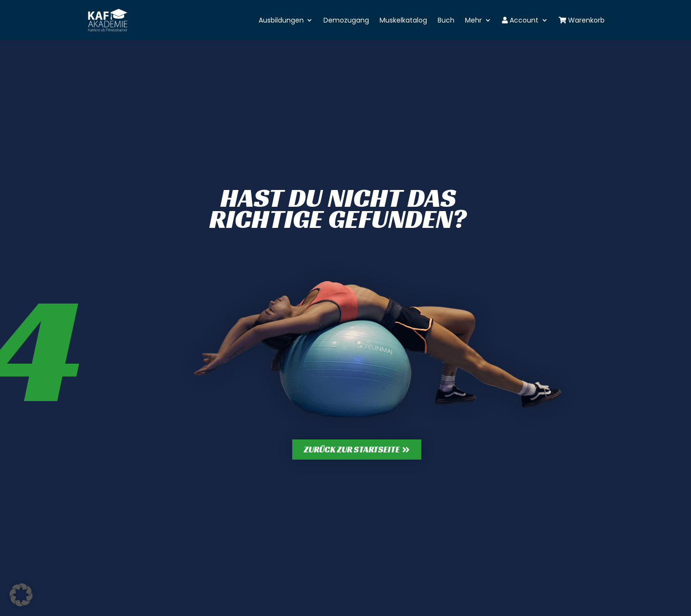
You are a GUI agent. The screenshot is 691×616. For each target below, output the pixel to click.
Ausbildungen (281, 20)
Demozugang (346, 20)
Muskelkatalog (403, 20)
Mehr (473, 20)
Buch (446, 20)
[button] (21, 595)
